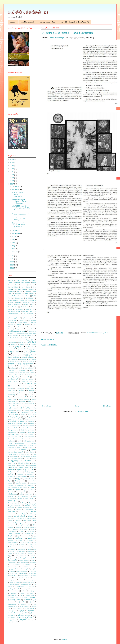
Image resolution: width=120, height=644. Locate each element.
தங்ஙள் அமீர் (22, 476)
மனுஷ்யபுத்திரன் (20, 554)
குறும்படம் (11, 423)
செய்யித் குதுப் (30, 472)
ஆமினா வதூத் (30, 347)
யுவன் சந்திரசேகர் (22, 571)
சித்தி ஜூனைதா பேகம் (16, 459)
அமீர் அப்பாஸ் (21, 327)
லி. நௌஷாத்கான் (13, 584)
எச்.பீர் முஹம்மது (31, 375)
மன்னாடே (31, 554)
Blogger (64, 639)
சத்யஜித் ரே (22, 445)
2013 (12, 265)
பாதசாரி (18, 520)
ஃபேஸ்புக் (29, 393)
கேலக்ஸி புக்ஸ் (12, 432)
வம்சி (17, 589)
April (14, 249)
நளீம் (21, 494)
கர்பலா (29, 395)
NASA (18, 302)
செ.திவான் (11, 472)
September (16, 233)
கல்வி (24, 397)
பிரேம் (22, 531)
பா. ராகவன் (21, 518)
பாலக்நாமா (30, 523)
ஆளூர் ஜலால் (32, 349)
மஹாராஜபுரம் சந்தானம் (21, 556)
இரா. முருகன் (33, 359)
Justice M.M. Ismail (13, 296)
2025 (12, 159)
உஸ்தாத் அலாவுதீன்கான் (27, 373)
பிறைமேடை (11, 536)
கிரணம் (23, 415)
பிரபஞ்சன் (13, 529)
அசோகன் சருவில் (28, 318)
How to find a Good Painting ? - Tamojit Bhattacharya (19, 201)
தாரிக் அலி (11, 479)
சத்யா (32, 445)
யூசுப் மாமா (33, 571)
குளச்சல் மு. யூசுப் (17, 421)
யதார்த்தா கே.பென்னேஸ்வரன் (18, 569)
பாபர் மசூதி (27, 520)
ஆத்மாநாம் (24, 344)
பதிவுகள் (31, 516)
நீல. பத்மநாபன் (16, 505)
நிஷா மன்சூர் (33, 503)
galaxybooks (11, 292)
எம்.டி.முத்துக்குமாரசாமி (15, 384)
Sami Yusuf (24, 307)
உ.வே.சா (13, 368)
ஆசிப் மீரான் (31, 342)
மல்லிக (10, 554)
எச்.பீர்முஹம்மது (14, 377)
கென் (32, 423)
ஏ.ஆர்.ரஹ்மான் (20, 388)
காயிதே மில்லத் (29, 410)
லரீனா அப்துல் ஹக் (31, 580)
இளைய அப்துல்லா (15, 362)
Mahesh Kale (24, 300)
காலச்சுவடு (12, 412)
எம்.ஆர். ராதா (12, 381)
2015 (12, 259)
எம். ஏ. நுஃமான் (28, 379)
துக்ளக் (10, 490)
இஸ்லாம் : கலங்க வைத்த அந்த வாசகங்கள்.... (21, 214)
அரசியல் (20, 329)
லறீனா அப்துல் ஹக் (15, 582)
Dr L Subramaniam (20, 289)
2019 (12, 178)
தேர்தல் (10, 492)
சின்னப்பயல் (11, 463)
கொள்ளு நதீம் (13, 434)
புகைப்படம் (26, 536)
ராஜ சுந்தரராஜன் (24, 576)
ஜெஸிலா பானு (25, 604)
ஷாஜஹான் (30, 611)
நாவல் (32, 501)
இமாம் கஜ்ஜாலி (28, 357)
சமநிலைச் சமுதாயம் (15, 447)
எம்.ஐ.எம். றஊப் (27, 381)
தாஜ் (18, 478)
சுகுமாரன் (13, 467)
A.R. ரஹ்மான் (22, 280)
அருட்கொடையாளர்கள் (16, 331)
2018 (12, 181)
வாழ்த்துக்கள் (33, 591)
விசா (21, 595)
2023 (12, 166)
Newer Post (47, 406)
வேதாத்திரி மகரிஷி (13, 598)
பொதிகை (22, 545)
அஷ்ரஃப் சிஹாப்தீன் (26, 340)
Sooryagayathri (19, 309)
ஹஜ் (32, 620)
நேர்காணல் (12, 512)
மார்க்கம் (12, 558)
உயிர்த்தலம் (11, 370)
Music (12, 302)
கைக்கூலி (22, 432)
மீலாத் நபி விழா (25, 560)
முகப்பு (13, 22)
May (14, 246)
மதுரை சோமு (21, 551)
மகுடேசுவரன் (22, 549)
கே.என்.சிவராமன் (28, 428)
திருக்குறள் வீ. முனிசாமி (25, 485)
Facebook (31, 289)
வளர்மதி (34, 589)
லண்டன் (21, 580)
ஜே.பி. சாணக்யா (17, 609)
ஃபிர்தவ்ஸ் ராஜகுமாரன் (15, 393)
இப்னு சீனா (30, 355)
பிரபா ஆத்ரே (24, 529)
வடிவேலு (11, 589)
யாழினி (34, 569)
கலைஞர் (17, 397)
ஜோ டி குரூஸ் (29, 608)
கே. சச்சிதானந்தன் (29, 426)
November (16, 190)
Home (77, 406)
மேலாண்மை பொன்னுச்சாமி (22, 565)
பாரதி (34, 520)
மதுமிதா (12, 551)
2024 (12, 162)
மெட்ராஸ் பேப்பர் (23, 562)
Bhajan (32, 285)
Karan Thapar (26, 296)
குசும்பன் (32, 417)
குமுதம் (10, 419)
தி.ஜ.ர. (10, 481)
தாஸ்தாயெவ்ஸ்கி (29, 479)
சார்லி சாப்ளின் (25, 454)
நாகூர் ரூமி (12, 501)
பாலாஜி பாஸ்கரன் (24, 525)
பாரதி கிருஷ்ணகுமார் (17, 523)
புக (18, 536)
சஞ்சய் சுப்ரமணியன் (16, 443)
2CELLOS (11, 281)
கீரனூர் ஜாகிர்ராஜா (15, 417)
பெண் (20, 540)
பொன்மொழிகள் (32, 545)
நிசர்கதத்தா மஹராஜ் (13, 503)
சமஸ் (26, 448)
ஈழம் (35, 366)
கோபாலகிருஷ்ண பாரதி (14, 437)
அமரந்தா (27, 324)
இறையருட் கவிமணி (29, 362)
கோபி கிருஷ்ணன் (29, 437)
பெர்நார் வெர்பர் (26, 542)
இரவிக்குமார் (23, 359)
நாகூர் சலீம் (29, 498)
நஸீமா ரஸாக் (29, 494)
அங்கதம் (29, 316)
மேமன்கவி (33, 562)
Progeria (26, 305)
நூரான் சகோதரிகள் (24, 507)
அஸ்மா (21, 342)
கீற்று (25, 417)
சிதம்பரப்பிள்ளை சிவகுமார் (29, 456)
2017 (12, 184)
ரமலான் (23, 573)
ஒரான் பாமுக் (12, 390)
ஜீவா (31, 602)
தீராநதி (32, 487)
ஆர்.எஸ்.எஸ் (12, 349)
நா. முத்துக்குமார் (23, 496)
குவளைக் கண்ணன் (31, 419)
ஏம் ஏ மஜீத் (31, 388)
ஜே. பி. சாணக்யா (24, 606)
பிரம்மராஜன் (12, 531)
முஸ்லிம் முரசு (12, 562)
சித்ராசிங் (34, 459)
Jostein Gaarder (29, 294)
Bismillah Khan (13, 287)
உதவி (20, 368)
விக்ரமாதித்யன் (12, 595)
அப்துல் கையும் (23, 322)
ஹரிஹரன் (23, 620)
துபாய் (18, 490)
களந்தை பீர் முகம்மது (14, 404)
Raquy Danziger (13, 307)
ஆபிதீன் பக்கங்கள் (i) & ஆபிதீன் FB (75, 22)
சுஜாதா (19, 470)
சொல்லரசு (20, 474)
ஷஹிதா (21, 611)
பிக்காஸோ (19, 527)
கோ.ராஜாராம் (29, 434)
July (14, 240)
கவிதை (23, 401)
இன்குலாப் (11, 364)
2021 (12, 172)
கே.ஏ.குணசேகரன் (13, 430)
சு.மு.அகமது (32, 465)
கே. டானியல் (12, 428)
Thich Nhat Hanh (27, 311)
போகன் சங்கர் (16, 547)
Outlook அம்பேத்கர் (28, 302)
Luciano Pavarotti (13, 300)
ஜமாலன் (27, 600)
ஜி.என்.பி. (21, 602)
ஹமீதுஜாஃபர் (12, 620)
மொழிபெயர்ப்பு (12, 567)
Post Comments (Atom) (81, 412)
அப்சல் (12, 322)
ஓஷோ (31, 390)
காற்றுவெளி (25, 412)
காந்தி (20, 408)
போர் (26, 547)
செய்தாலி (20, 472)
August (15, 236)
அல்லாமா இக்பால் (27, 335)
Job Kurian (18, 294)
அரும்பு (12, 333)
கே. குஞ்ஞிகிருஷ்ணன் (14, 426)
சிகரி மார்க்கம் (14, 456)
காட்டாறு (21, 406)
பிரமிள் (32, 529)
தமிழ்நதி (32, 476)
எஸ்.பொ (10, 388)
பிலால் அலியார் (14, 534)
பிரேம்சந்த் (31, 531)
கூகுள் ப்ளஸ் (23, 423)
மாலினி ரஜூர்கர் (23, 558)
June (14, 243)
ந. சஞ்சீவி (21, 492)
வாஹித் (23, 593)
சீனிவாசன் (21, 465)
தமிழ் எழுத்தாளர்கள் (48, 22)
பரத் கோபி (11, 518)
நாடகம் (23, 501)
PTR (33, 305)
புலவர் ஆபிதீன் (20, 538)
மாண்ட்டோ (33, 556)
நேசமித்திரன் (29, 509)
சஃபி (19, 441)
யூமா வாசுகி (14, 573)
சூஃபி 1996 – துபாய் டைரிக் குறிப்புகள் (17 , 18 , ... (21, 208)
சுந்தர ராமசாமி (24, 467)
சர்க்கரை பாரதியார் (13, 450)
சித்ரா (27, 459)
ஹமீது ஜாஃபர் (25, 617)
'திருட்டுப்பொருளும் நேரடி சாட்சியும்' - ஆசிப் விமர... (19, 225)
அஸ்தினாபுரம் (12, 342)
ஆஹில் (25, 352)
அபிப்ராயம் (22, 320)
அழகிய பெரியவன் (14, 338)
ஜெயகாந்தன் (12, 604)
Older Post (107, 406)
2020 (12, 175)
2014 (12, 262)
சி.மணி (34, 454)
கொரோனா (31, 432)
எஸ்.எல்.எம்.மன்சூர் (28, 386)
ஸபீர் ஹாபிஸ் (23, 613)
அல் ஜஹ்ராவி (14, 335)
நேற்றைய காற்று (23, 512)
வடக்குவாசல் (30, 587)
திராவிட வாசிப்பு (21, 483)
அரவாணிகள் (30, 329)
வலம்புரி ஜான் (25, 589)
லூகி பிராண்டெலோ (26, 584)
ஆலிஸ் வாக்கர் (22, 349)
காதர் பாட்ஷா (30, 406)
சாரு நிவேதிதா (13, 454)
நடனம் (31, 492)
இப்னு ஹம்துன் (13, 357)
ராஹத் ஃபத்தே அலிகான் (22, 578)
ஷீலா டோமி (11, 613)
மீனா (33, 560)
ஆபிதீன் (18, 346)
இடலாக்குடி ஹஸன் (18, 355)
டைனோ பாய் (12, 476)
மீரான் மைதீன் (13, 560)
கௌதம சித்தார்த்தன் (22, 439)
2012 (12, 268)
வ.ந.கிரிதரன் (19, 586)
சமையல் (32, 448)
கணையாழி (12, 395)
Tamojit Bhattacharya (57, 38)
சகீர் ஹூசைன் (29, 441)
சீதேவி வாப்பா (24, 463)
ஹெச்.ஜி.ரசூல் (12, 622)
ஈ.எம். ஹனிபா (24, 366)
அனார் (26, 338)
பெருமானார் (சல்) (13, 542)
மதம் (29, 549)
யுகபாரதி (12, 571)
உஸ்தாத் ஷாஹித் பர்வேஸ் (16, 375)
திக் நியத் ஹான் (20, 481)
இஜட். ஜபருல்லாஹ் (25, 364)
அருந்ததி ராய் (32, 331)
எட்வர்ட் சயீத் (26, 377)
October (15, 230)
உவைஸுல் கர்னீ (13, 373)
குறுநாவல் (31, 421)
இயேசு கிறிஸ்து (12, 359)
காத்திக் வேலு (12, 408)
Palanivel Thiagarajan (14, 305)
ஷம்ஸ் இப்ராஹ (12, 611)
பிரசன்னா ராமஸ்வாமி (30, 527)
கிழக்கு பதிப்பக (32, 415)
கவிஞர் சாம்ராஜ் (24, 399)
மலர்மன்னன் (31, 551)
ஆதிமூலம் (14, 344)
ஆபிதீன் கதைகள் (28, 22)
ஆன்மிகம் (14, 352)
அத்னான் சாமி (12, 320)
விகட (32, 593)
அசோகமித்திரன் (13, 318)
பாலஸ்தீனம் (11, 525)
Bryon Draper (26, 287)
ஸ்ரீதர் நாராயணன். (24, 615)
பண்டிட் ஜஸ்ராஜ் (19, 516)
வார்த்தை (24, 591)
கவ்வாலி (31, 401)
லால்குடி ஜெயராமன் (29, 582)
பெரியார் (30, 540)
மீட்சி (32, 558)
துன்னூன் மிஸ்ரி (29, 490)
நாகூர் (20, 498)
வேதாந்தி (24, 598)
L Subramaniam (18, 298)
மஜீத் (10, 556)
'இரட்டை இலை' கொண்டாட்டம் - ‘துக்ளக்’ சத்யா (18, 194)
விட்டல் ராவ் (30, 595)
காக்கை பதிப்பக (12, 406)
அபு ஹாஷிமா (32, 320)
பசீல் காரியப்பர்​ (22, 514)
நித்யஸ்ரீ (24, 503)
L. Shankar (30, 298)
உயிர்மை (22, 370)
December (16, 187)
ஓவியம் (105, 333)
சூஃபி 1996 (29, 470)
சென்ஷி (11, 474)
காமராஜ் (19, 410)
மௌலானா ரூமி (27, 567)
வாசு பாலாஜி (14, 591)
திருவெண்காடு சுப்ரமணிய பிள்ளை (18, 488)
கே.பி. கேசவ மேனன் (27, 430)
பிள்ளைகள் (29, 534)
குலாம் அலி (19, 419)
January (15, 252)
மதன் (35, 549)
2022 (12, 169)
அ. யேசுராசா (28, 313)
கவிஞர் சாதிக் (12, 399)
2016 (12, 256)
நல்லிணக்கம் (12, 494)
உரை (32, 370)
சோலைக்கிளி (30, 474)
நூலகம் (19, 509)
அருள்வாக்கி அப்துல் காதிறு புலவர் (26, 333)
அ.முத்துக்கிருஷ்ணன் (14, 316)
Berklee (24, 285)
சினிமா (28, 461)
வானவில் (13, 593)
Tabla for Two (30, 309)
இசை (33, 351)
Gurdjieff (20, 292)
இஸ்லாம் (11, 366)
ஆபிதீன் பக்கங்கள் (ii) (28, 12)
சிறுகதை (14, 461)
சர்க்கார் (24, 450)
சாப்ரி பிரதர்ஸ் (30, 452)
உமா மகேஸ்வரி (29, 368)
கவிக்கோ (31, 397)
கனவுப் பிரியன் (29, 404)
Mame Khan (33, 300)
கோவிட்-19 (11, 439)
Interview (27, 292)
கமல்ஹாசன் (21, 395)
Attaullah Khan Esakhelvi (22, 283)
